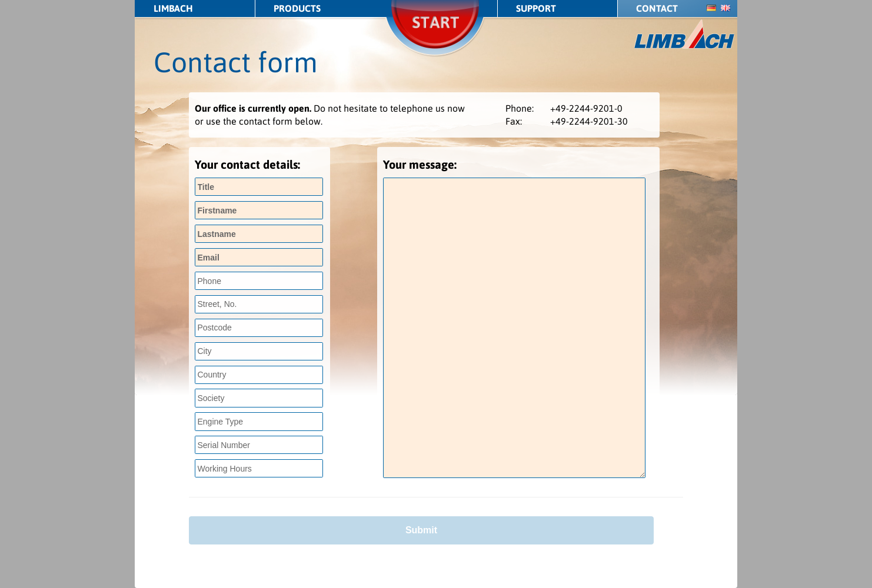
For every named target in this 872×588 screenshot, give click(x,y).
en (725, 8)
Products (297, 8)
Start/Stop (436, 38)
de (711, 8)
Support (536, 8)
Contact (657, 8)
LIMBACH (173, 8)
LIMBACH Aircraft (685, 34)
